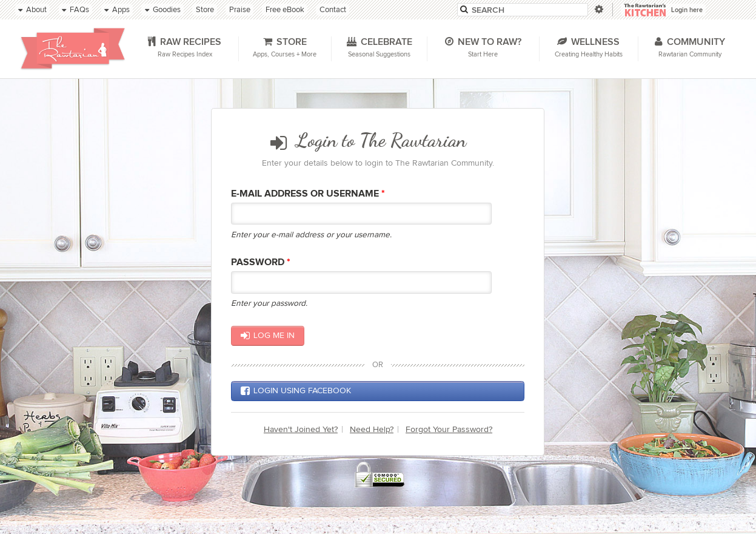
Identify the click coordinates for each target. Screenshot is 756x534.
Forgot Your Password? (449, 429)
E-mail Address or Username (308, 194)
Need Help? (372, 429)
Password (261, 262)
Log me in (268, 336)
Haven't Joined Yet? (301, 429)
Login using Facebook (296, 391)
